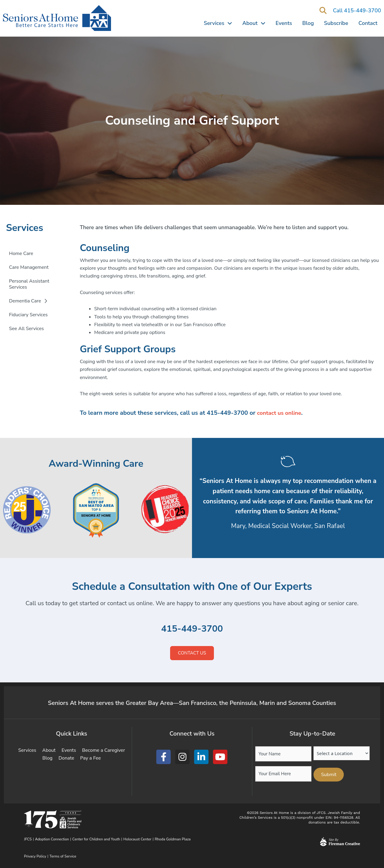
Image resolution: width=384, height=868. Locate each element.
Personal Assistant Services (29, 284)
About (254, 23)
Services (218, 23)
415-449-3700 (192, 628)
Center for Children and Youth (96, 839)
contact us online (281, 413)
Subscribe (336, 23)
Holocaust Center (137, 839)
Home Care (21, 253)
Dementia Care (28, 301)
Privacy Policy (35, 856)
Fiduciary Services (28, 315)
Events (284, 23)
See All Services (26, 329)
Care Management (29, 267)
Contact (368, 23)
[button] (323, 11)
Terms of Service (63, 856)
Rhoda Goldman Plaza (173, 839)
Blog (308, 23)
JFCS (28, 839)
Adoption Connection (52, 839)
